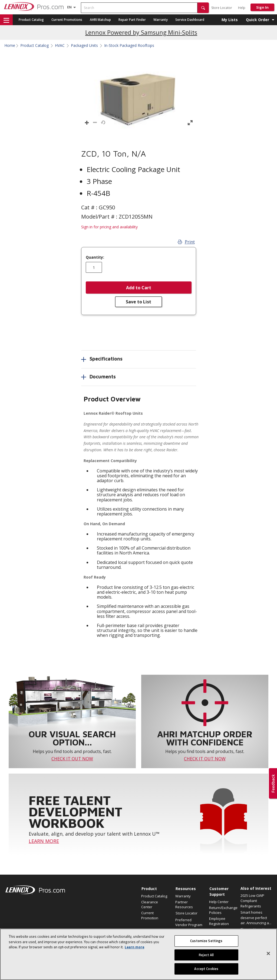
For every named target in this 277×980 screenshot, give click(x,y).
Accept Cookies (206, 972)
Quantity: (95, 257)
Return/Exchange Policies (223, 910)
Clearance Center (150, 904)
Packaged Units (84, 46)
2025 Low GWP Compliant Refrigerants (252, 901)
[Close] (268, 956)
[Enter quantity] (94, 267)
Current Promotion (150, 915)
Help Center (219, 902)
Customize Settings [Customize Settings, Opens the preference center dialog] (206, 944)
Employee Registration (219, 921)
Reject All (206, 958)
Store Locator (222, 8)
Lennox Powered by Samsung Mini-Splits (141, 32)
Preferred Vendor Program (189, 922)
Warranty (161, 20)
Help (242, 8)
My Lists (230, 20)
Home (10, 46)
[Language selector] (69, 7)
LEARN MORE (44, 841)
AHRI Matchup (100, 20)
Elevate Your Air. (254, 929)
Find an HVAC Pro (189, 931)
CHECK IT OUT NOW (72, 759)
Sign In (262, 7)
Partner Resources (184, 904)
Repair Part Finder (132, 20)
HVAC (60, 46)
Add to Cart (139, 288)
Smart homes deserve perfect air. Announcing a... (256, 918)
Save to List (138, 302)
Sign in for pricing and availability (109, 227)
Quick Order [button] (258, 20)
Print (186, 242)
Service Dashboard (190, 20)
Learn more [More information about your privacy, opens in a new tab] (134, 950)
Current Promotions (67, 20)
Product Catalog (31, 20)
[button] (203, 8)
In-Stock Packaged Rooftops (129, 46)
